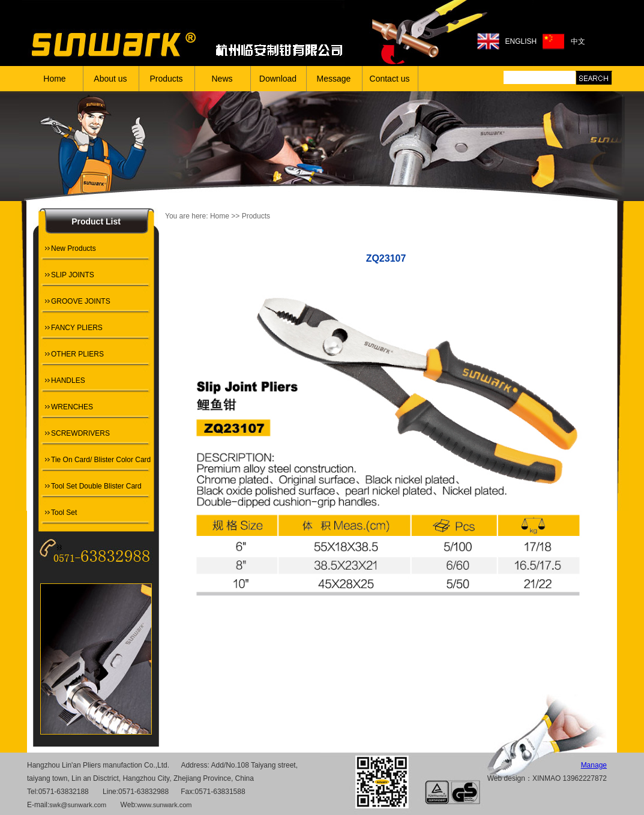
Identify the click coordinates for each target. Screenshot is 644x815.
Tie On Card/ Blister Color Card (101, 460)
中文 (578, 41)
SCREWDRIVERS (80, 433)
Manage (594, 765)
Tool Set (64, 513)
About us (110, 79)
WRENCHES (72, 407)
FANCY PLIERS (77, 328)
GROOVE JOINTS (81, 301)
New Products (74, 248)
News (222, 79)
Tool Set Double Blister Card (96, 486)
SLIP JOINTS (73, 275)
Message (334, 79)
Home (54, 79)
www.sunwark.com (164, 805)
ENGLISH (521, 41)
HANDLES (68, 380)
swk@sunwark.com (78, 805)
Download (278, 79)
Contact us (390, 79)
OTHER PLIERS (77, 354)
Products (166, 79)
